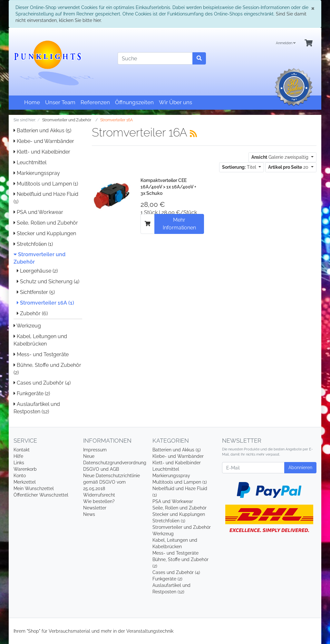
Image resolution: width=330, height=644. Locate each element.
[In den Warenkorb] (148, 224)
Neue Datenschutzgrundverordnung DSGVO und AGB (115, 463)
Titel (240, 167)
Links (19, 463)
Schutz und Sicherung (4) (48, 282)
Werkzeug (27, 326)
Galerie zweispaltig (281, 157)
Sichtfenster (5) (36, 292)
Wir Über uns (175, 102)
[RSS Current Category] (193, 134)
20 (289, 167)
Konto (20, 476)
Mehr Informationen (179, 224)
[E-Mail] (253, 468)
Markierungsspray (37, 173)
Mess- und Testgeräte (41, 354)
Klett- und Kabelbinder (42, 152)
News (89, 514)
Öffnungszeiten (134, 102)
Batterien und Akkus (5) (42, 131)
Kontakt (22, 450)
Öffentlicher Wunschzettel (41, 495)
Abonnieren (300, 468)
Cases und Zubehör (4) (42, 383)
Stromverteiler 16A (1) (45, 303)
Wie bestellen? (99, 501)
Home (32, 102)
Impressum (95, 450)
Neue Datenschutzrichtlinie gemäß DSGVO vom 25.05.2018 (112, 482)
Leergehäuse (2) (37, 271)
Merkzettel (25, 482)
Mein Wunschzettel (34, 488)
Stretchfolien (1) (33, 244)
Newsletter (95, 508)
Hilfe (18, 456)
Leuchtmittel (30, 162)
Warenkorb (25, 469)
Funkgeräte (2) (32, 393)
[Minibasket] (309, 43)
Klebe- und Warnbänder (44, 141)
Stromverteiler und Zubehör (182, 527)
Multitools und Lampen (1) (46, 184)
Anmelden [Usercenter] (286, 43)
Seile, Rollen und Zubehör (46, 223)
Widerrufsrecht (99, 495)
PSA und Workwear (38, 212)
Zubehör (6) (32, 313)
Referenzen (95, 102)
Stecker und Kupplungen (45, 233)
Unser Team (60, 102)
